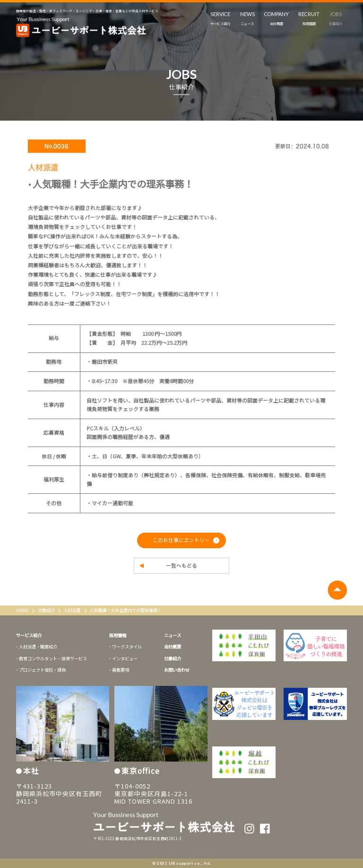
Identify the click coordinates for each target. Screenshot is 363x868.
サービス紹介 (29, 635)
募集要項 (121, 670)
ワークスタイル (127, 647)
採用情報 (118, 635)
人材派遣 (72, 610)
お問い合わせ (177, 670)
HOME (23, 610)
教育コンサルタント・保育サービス (53, 658)
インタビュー (125, 658)
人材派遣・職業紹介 (38, 647)
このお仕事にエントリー (181, 540)
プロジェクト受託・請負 (42, 670)
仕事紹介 (47, 610)
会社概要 (173, 647)
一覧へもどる (181, 566)
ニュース (173, 635)
